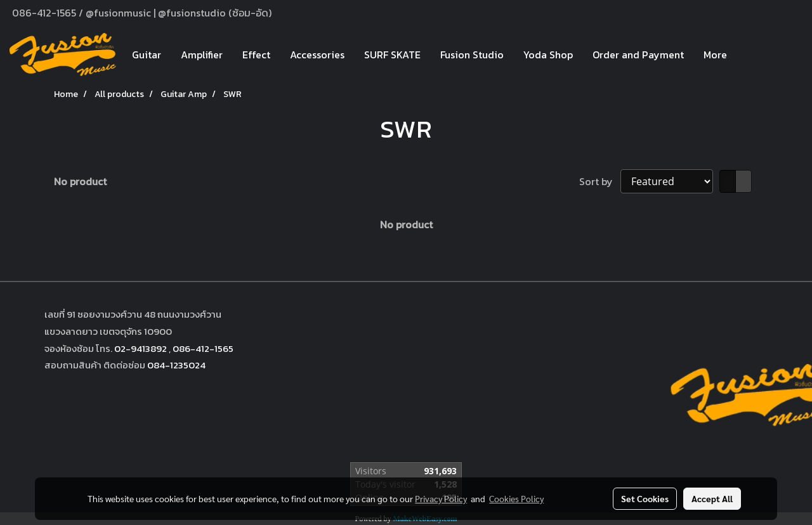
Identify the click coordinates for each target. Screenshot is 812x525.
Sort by (600, 181)
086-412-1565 (203, 348)
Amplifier (202, 55)
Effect (256, 55)
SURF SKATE (392, 55)
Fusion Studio (472, 55)
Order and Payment (638, 55)
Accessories (317, 55)
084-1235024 (176, 365)
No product (80, 181)
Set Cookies (645, 498)
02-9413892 (141, 348)
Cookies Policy (516, 498)
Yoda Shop (548, 55)
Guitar (147, 55)
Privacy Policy (441, 498)
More (715, 55)
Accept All (712, 498)
